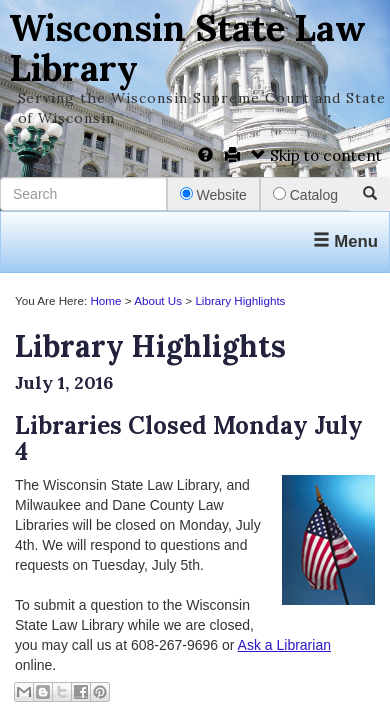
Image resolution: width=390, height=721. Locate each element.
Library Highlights (240, 300)
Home (105, 300)
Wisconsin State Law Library (187, 48)
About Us (158, 300)
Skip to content (316, 155)
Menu (345, 241)
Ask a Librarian (284, 645)
